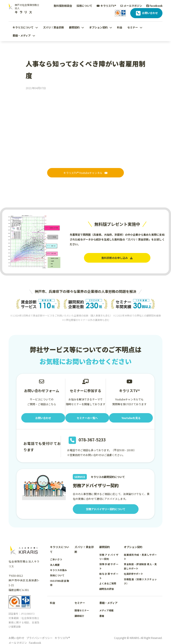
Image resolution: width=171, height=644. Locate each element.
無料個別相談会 (63, 6)
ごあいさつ (56, 559)
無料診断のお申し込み (117, 258)
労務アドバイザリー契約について (106, 509)
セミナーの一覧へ (87, 418)
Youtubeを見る (131, 418)
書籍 (102, 616)
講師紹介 (79, 616)
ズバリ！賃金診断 (53, 27)
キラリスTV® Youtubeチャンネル (85, 173)
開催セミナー (82, 610)
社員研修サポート (134, 574)
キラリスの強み (58, 570)
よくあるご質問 (108, 583)
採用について (84, 6)
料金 (120, 27)
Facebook (154, 6)
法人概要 (55, 565)
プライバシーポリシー (39, 638)
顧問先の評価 (107, 589)
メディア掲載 (106, 610)
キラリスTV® (106, 6)
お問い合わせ (146, 13)
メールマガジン (131, 6)
